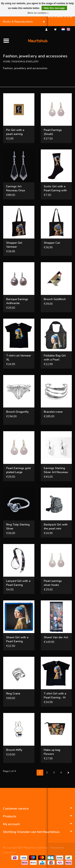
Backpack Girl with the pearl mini (56, 527)
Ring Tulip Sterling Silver (18, 527)
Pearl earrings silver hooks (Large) (53, 583)
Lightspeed (9, 852)
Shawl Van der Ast (56, 637)
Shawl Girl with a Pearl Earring (17, 639)
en (68, 29)
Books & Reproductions (18, 22)
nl (63, 29)
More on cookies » (38, 13)
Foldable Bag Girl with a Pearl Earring (55, 358)
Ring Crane (13, 694)
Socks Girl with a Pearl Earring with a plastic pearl (55, 189)
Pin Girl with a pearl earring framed (15, 132)
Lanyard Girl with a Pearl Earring (18, 583)
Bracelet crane (53, 412)
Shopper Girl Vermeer (14, 245)
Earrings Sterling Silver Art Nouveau (56, 470)
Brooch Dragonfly (17, 412)
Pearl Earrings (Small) (53, 132)
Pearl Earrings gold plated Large (18, 470)
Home (7, 62)
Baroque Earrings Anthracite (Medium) (17, 301)
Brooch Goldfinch (55, 299)
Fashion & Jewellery (25, 62)
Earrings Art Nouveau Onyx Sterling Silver (16, 189)
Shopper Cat (52, 243)
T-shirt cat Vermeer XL (19, 358)
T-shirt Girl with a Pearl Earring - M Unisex (55, 696)
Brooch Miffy (14, 750)
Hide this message (54, 8)
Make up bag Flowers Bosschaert (52, 752)
